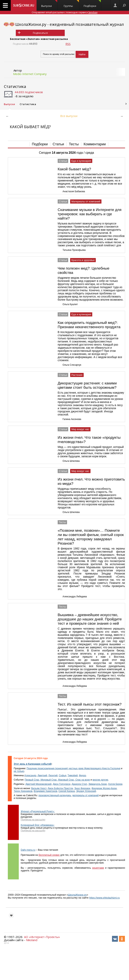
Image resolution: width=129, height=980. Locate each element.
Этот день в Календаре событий (33, 764)
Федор (82, 775)
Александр (30, 775)
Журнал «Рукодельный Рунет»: (38, 811)
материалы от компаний (85, 795)
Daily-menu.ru (28, 850)
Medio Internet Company (30, 74)
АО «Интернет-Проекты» (42, 937)
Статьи (58, 144)
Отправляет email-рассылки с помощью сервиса (65, 12)
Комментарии (95, 144)
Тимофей (73, 775)
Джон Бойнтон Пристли (60, 788)
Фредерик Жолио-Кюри (104, 788)
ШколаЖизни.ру (77, 895)
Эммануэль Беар (98, 784)
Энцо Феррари (82, 788)
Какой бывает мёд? (74, 169)
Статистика (15, 86)
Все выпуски (69, 116)
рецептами (98, 868)
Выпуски (49, 4)
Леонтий (53, 775)
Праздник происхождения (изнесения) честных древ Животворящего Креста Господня (73, 768)
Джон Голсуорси (62, 784)
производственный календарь (55, 795)
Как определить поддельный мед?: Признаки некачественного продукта (89, 325)
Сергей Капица (67, 791)
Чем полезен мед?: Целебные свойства (84, 270)
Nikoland (32, 940)
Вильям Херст (39, 788)
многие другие (100, 780)
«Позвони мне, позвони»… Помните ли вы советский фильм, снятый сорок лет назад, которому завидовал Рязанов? (91, 537)
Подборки (92, 4)
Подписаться (40, 33)
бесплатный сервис (49, 855)
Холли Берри (115, 784)
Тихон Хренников (23, 791)
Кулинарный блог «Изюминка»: (38, 825)
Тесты (74, 144)
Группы (71, 4)
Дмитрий (42, 775)
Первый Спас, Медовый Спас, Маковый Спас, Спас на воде (57, 780)
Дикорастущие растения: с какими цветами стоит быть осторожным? (87, 385)
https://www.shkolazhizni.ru (104, 898)
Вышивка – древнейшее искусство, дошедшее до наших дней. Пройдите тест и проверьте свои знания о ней (90, 619)
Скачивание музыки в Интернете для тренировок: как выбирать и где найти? (90, 214)
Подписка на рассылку (33, 820)
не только (19, 771)
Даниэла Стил (79, 784)
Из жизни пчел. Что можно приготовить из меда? (91, 481)
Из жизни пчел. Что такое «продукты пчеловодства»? (89, 440)
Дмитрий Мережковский (38, 784)
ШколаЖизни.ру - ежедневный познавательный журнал (69, 24)
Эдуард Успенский (86, 791)
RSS (68, 44)
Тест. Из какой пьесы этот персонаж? (90, 704)
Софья (63, 775)
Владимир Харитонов (45, 791)
